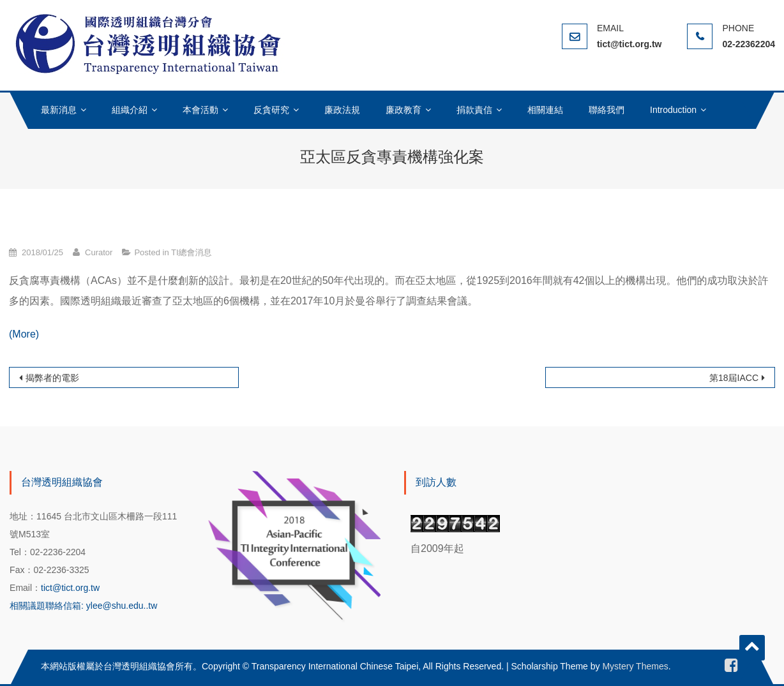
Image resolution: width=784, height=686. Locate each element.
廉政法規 (342, 110)
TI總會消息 (192, 252)
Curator (99, 252)
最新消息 (59, 110)
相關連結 (545, 110)
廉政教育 (403, 110)
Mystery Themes (635, 666)
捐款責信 (474, 110)
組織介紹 (130, 110)
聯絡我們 (607, 110)
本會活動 (200, 110)
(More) (24, 334)
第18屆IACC (734, 378)
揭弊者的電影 (52, 378)
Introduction (673, 110)
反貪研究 (271, 110)
